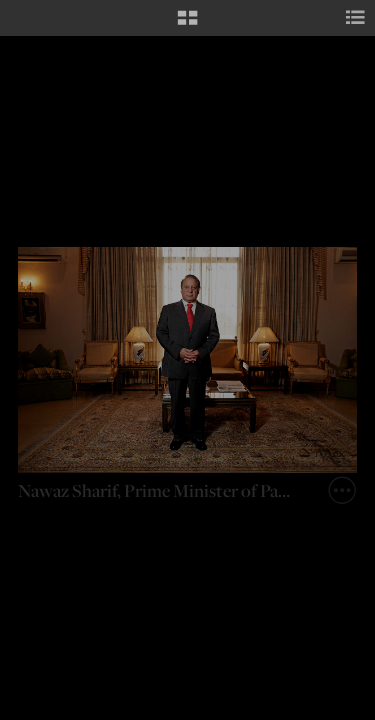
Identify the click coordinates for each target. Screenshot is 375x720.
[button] (187, 25)
